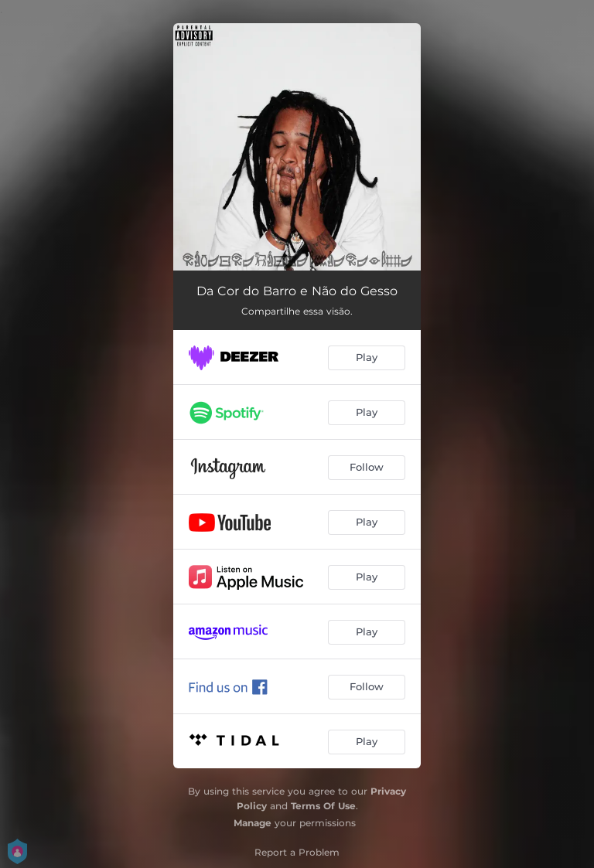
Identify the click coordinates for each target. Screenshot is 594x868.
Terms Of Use (323, 806)
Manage (253, 823)
